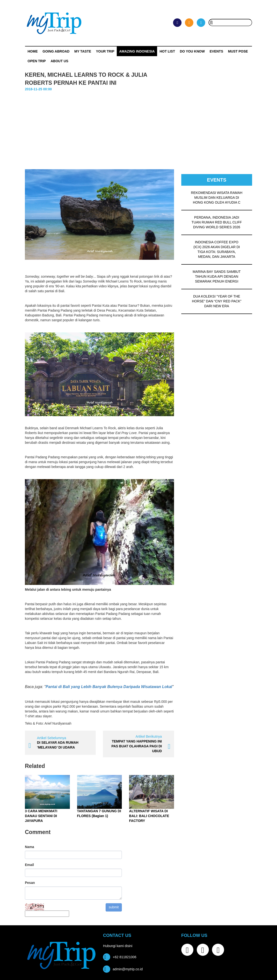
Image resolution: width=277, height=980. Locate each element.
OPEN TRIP (37, 61)
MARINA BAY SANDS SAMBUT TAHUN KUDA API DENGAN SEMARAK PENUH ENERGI (217, 276)
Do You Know (192, 51)
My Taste (83, 51)
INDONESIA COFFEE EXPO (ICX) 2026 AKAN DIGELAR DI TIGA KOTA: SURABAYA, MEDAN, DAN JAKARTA (217, 249)
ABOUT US (59, 61)
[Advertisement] (138, 128)
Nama (29, 847)
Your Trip (105, 51)
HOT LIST (167, 51)
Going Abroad (56, 51)
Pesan (30, 883)
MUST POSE (238, 51)
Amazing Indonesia (137, 51)
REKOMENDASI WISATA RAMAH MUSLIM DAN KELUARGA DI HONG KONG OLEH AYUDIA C (217, 198)
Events (216, 51)
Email (29, 865)
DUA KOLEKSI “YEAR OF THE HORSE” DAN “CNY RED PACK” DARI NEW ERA (217, 301)
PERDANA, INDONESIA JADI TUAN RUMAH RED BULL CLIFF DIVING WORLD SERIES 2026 (217, 222)
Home (33, 51)
